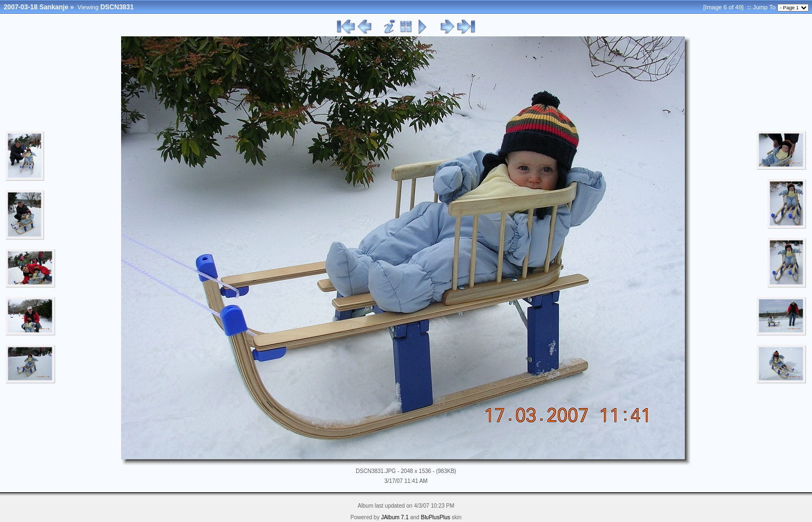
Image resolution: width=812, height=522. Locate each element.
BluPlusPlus (435, 517)
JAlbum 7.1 (395, 517)
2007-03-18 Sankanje (36, 7)
